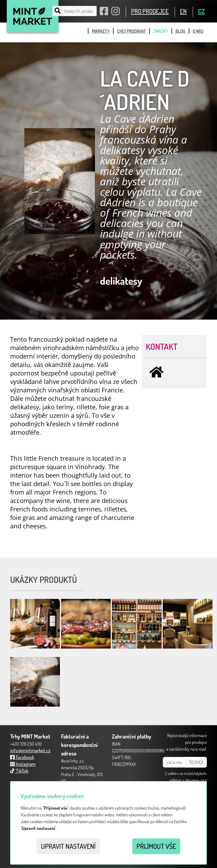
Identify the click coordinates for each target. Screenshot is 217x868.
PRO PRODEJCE (150, 11)
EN (183, 11)
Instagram (23, 764)
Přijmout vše (156, 846)
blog (180, 31)
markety (101, 31)
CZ (201, 11)
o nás (198, 31)
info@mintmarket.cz (30, 750)
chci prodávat (131, 31)
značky (161, 31)
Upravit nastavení (68, 846)
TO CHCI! (196, 762)
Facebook (22, 757)
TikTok (19, 771)
